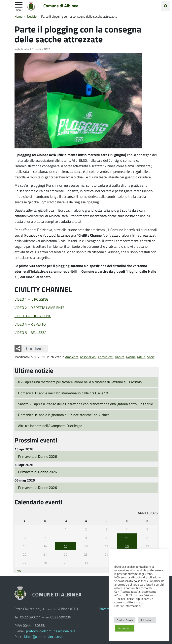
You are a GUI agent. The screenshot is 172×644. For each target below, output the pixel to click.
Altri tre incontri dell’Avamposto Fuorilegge (50, 426)
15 (66, 546)
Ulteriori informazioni (127, 606)
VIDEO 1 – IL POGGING (31, 299)
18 (127, 546)
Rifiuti (141, 357)
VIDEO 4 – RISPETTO (30, 324)
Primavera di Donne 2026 (37, 456)
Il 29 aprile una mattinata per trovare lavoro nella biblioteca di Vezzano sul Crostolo (80, 382)
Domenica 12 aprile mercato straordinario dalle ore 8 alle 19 (63, 393)
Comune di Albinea (61, 6)
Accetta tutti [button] (125, 628)
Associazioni (88, 357)
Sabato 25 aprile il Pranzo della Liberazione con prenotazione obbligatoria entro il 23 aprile (86, 404)
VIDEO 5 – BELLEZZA (31, 333)
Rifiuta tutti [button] (147, 620)
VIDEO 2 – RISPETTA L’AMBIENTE (39, 308)
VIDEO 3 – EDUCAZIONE (33, 316)
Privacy (104, 609)
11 (127, 538)
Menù (19, 10)
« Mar (18, 570)
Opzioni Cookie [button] (125, 620)
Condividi (35, 348)
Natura (120, 357)
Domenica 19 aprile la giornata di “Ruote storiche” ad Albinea (64, 415)
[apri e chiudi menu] (19, 4)
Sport (151, 357)
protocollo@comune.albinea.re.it (51, 631)
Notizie (131, 357)
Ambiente (72, 357)
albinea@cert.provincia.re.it (42, 636)
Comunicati (106, 357)
